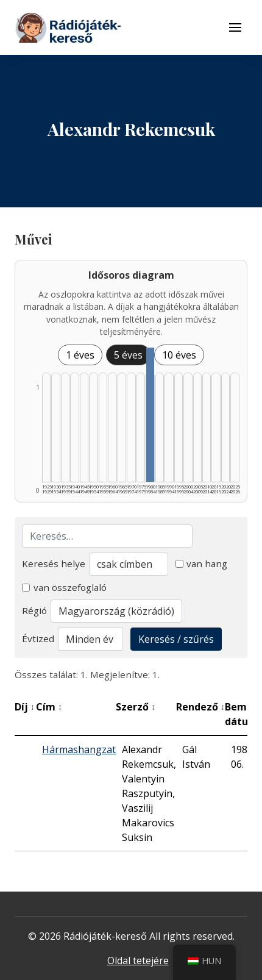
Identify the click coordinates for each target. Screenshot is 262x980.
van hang (202, 563)
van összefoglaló (64, 587)
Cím (49, 707)
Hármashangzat (79, 749)
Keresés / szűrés (176, 639)
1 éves (80, 355)
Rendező (200, 707)
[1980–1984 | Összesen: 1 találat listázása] (150, 415)
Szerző (136, 707)
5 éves (128, 355)
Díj (25, 707)
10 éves (179, 355)
